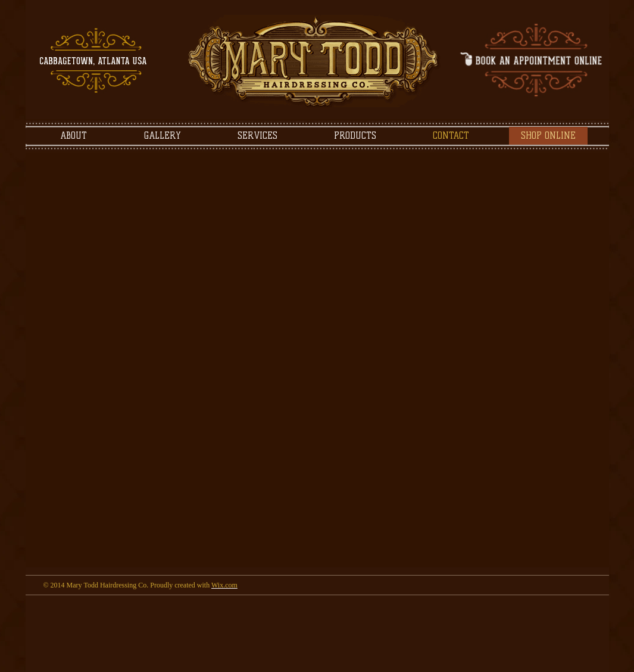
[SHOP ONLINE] (548, 136)
